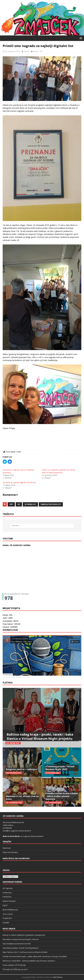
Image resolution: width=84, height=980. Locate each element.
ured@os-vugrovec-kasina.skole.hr (17, 831)
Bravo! (36, 51)
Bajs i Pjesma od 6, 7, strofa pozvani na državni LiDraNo (25, 952)
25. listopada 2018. (13, 51)
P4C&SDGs (7, 897)
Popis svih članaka (10, 852)
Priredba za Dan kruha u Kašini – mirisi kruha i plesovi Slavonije (62, 796)
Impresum (7, 848)
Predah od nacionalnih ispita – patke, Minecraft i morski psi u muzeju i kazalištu (35, 956)
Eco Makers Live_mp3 (23, 677)
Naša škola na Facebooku (16, 858)
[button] (80, 38)
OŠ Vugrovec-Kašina (9, 677)
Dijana (26, 51)
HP (19, 504)
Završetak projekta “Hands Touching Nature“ (21, 948)
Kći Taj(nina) (7, 888)
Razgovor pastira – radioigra (21, 769)
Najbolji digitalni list (51, 504)
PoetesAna (7, 893)
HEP (11, 504)
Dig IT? (5, 905)
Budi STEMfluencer (10, 910)
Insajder (6, 922)
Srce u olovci (8, 914)
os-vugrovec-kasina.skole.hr (32, 836)
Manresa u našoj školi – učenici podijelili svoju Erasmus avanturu (29, 961)
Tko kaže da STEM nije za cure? (15, 969)
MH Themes (58, 977)
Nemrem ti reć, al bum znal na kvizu (22, 798)
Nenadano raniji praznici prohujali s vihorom (21, 939)
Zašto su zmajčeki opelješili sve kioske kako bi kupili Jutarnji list (59, 471)
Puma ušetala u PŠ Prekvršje (14, 965)
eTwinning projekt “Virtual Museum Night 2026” (60, 768)
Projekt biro (7, 918)
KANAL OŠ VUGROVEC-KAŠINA (17, 545)
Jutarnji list (30, 504)
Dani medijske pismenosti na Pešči (17, 944)
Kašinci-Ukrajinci (9, 901)
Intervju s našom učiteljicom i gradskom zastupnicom (24, 935)
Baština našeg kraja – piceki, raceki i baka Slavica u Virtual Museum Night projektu (40, 736)
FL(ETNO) (8, 683)
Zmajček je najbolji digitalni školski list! (19, 482)
